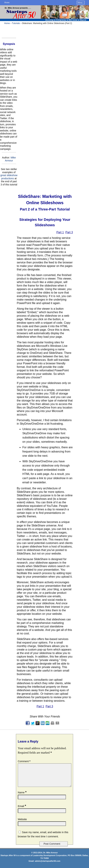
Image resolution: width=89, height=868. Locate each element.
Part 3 (69, 232)
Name (23, 797)
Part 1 (60, 232)
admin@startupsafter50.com (48, 865)
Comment (24, 761)
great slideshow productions (9, 177)
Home (7, 2)
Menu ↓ (81, 3)
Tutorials (16, 23)
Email (22, 810)
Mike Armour (10, 159)
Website (22, 823)
